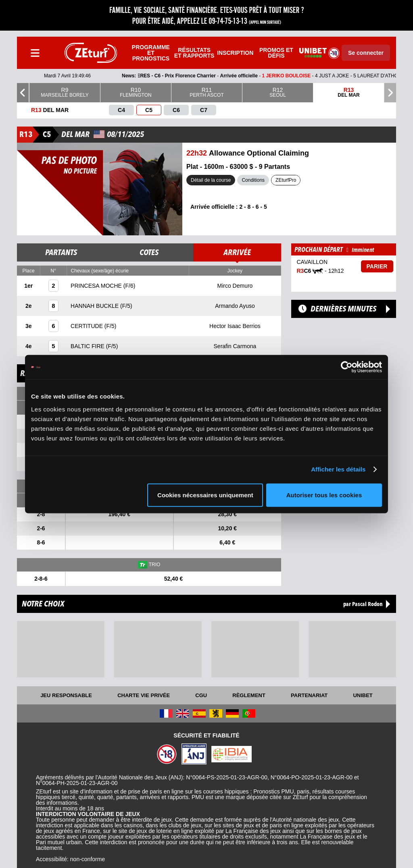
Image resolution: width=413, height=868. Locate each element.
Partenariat (309, 695)
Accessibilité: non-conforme (70, 859)
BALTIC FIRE (88, 346)
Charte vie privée (144, 695)
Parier (377, 266)
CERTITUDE (88, 326)
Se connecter (366, 53)
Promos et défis (276, 53)
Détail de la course (211, 180)
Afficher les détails (338, 469)
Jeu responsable (66, 695)
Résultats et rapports (194, 53)
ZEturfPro (286, 180)
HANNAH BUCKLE (95, 306)
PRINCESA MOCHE (97, 286)
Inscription (235, 53)
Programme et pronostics (151, 53)
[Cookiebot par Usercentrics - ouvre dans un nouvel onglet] (347, 367)
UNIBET (363, 695)
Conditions (253, 180)
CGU (201, 695)
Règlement (249, 695)
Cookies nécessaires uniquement (205, 495)
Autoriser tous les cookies (324, 495)
